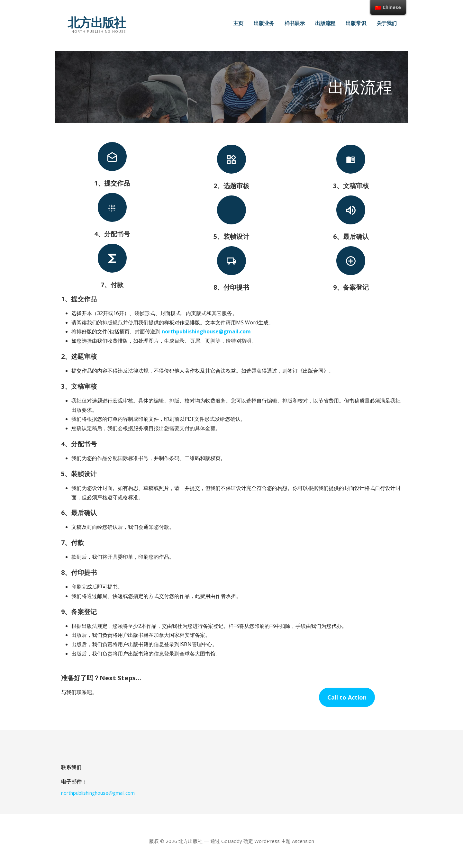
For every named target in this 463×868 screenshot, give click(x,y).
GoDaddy (232, 841)
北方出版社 (96, 22)
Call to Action (347, 697)
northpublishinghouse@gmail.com (206, 331)
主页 (238, 23)
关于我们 (387, 23)
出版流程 (325, 23)
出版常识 (356, 23)
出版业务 (264, 23)
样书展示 (295, 23)
